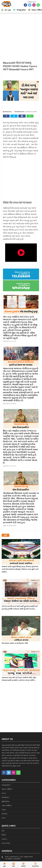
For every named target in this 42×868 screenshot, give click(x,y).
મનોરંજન (5, 814)
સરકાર (4, 793)
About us (4, 839)
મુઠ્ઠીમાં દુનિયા (6, 801)
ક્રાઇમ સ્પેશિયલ (7, 805)
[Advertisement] (21, 36)
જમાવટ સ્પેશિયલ (7, 789)
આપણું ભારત (5, 797)
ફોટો (3, 831)
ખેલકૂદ (4, 810)
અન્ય (3, 818)
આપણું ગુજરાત (6, 785)
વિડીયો (4, 835)
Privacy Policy (6, 843)
